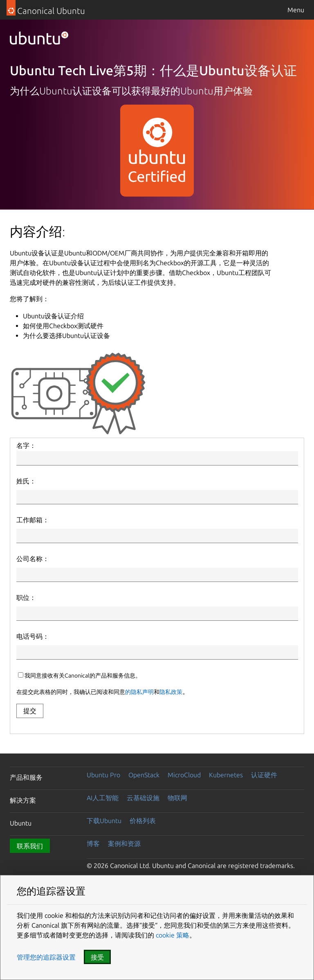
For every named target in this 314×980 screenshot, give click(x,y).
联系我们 (30, 846)
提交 (30, 711)
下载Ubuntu (104, 821)
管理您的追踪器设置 (46, 957)
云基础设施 (143, 798)
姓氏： (26, 481)
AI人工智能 (103, 798)
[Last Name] (157, 497)
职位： (26, 597)
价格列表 (143, 821)
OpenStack (144, 775)
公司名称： (33, 559)
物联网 (177, 798)
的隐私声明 (139, 692)
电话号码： (33, 636)
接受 (97, 957)
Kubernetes (226, 775)
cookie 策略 (172, 935)
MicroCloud (184, 775)
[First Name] (157, 458)
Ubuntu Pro (103, 775)
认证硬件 (264, 775)
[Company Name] (157, 575)
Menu (296, 10)
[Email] (157, 536)
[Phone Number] (157, 652)
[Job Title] (157, 614)
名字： (26, 445)
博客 (93, 844)
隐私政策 (171, 692)
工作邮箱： (33, 520)
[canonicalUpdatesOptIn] (21, 675)
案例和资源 (124, 844)
